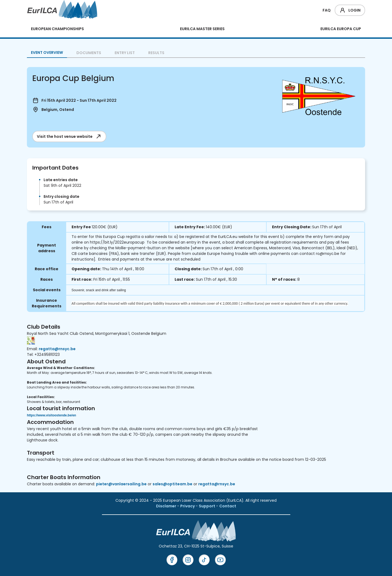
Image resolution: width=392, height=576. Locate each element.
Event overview (47, 52)
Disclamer (167, 506)
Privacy (188, 506)
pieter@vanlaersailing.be (121, 484)
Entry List (125, 53)
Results (156, 53)
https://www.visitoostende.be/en (52, 415)
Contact (228, 506)
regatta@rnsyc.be (57, 349)
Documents (89, 53)
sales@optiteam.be (172, 484)
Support (207, 506)
